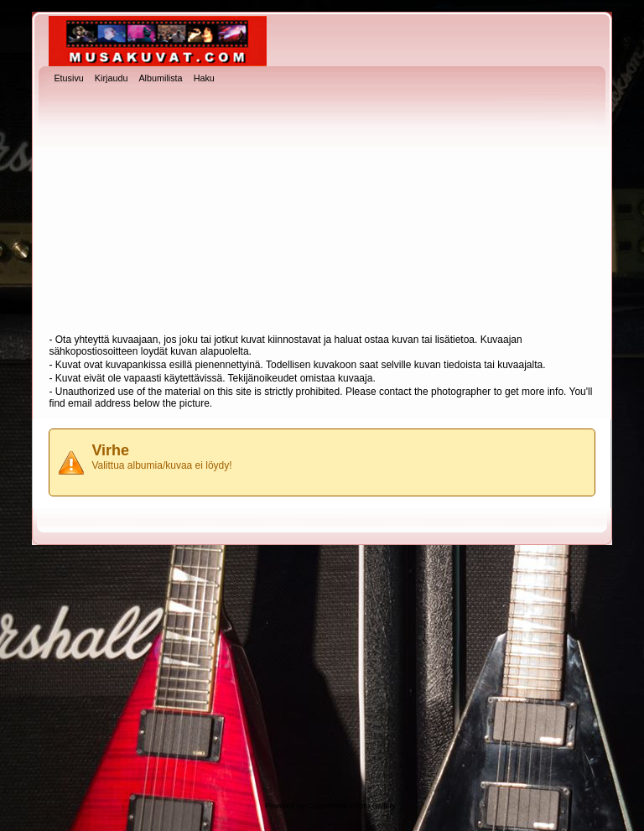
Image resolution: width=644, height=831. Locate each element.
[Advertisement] (322, 210)
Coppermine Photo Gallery (351, 806)
